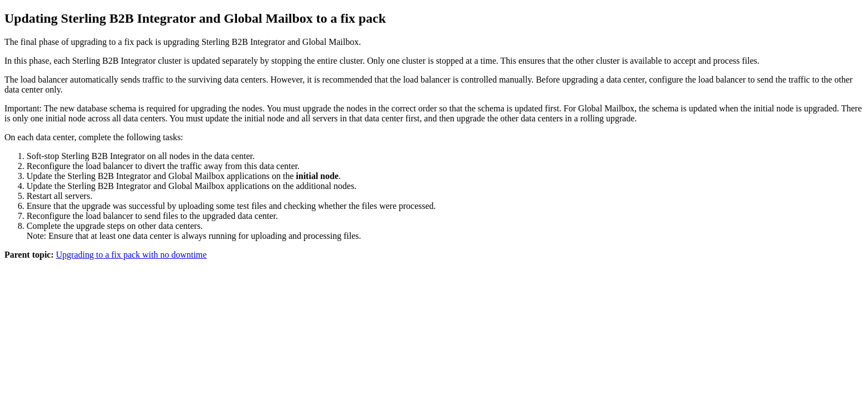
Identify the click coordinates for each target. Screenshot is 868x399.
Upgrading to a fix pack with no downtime (131, 255)
